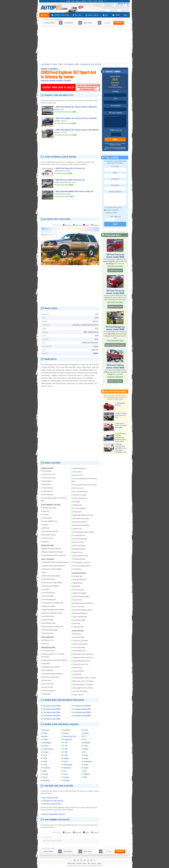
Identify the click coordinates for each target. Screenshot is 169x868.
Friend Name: (115, 179)
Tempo (86, 758)
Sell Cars (77, 15)
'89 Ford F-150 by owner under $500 (115, 364)
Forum (116, 15)
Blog (106, 15)
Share (122, 4)
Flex (65, 771)
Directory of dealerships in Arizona (53, 814)
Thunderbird (88, 761)
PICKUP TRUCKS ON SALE (115, 343)
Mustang (87, 743)
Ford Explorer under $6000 (82, 706)
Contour (46, 746)
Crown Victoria (48, 749)
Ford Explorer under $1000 (52, 706)
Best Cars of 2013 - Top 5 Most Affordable (121, 423)
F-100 (65, 743)
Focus (66, 774)
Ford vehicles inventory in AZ (51, 804)
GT (85, 736)
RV (85, 752)
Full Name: (115, 92)
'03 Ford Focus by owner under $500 (115, 291)
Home (44, 15)
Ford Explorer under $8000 (82, 712)
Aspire (45, 733)
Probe (86, 746)
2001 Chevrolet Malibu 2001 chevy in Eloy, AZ (75, 191)
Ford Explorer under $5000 (52, 719)
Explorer (66, 733)
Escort (45, 777)
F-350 (65, 752)
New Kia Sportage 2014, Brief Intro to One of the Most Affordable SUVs (120, 445)
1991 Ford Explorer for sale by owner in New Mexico (77, 130)
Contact (99, 863)
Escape (46, 774)
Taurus (86, 755)
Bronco (46, 736)
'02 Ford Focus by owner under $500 (115, 255)
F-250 (65, 749)
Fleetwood (67, 768)
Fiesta (66, 761)
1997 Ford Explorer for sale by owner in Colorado (76, 118)
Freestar (66, 777)
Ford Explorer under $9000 (82, 716)
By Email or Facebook (111, 210)
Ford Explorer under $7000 (82, 709)
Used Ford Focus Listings (115, 266)
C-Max (45, 739)
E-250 (45, 758)
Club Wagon (47, 743)
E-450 (45, 765)
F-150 (65, 746)
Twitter (86, 225)
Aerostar (46, 730)
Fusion (86, 730)
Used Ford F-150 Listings (115, 374)
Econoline (46, 768)
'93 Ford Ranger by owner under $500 (115, 327)
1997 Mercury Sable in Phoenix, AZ (70, 180)
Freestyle (67, 780)
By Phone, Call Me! (110, 213)
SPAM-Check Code (115, 130)
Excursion (46, 780)
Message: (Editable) (115, 113)
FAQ (89, 863)
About (84, 863)
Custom (46, 752)
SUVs (95, 353)
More (125, 15)
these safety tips (117, 143)
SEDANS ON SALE (115, 305)
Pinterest (96, 225)
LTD (85, 739)
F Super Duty (68, 739)
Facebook (68, 225)
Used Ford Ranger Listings (115, 339)
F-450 (65, 755)
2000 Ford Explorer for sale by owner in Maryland (76, 107)
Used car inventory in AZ (50, 798)
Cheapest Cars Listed (60, 15)
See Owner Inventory (116, 87)
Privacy (93, 863)
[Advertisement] (85, 45)
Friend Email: (115, 185)
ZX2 (85, 777)
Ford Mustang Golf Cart (120, 402)
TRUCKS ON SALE (115, 379)
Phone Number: (115, 106)
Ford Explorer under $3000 (52, 712)
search (119, 23)
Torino (86, 765)
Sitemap (79, 863)
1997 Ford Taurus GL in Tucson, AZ (70, 168)
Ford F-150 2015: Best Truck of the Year (121, 413)
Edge (45, 771)
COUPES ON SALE (115, 270)
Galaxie (86, 733)
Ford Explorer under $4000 (52, 716)
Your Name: (115, 166)
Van (85, 771)
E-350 (45, 761)
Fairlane (66, 758)
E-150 (45, 755)
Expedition (67, 730)
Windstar (87, 774)
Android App (71, 863)
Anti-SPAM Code (115, 216)
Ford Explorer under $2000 (52, 709)
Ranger (86, 749)
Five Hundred (68, 765)
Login (127, 4)
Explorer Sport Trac (70, 736)
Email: (115, 99)
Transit (86, 768)
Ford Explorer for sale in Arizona (53, 801)
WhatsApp (78, 225)
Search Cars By (92, 15)
